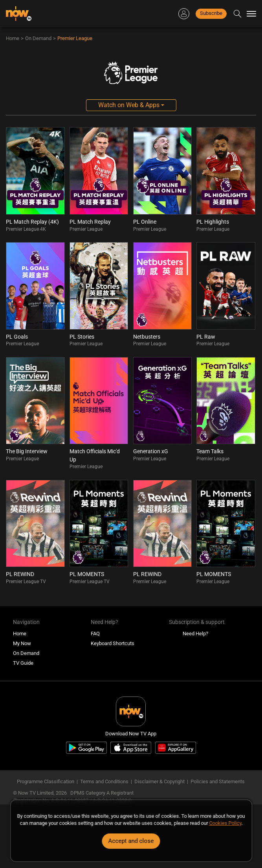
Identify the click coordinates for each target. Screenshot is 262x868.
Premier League (75, 38)
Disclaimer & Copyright (159, 781)
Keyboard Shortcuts (113, 643)
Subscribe (211, 13)
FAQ (95, 634)
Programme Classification (46, 781)
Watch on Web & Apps (131, 105)
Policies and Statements (218, 781)
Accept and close (131, 841)
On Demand (38, 38)
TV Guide (23, 663)
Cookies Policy (225, 823)
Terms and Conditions (104, 781)
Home (13, 38)
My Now (22, 643)
